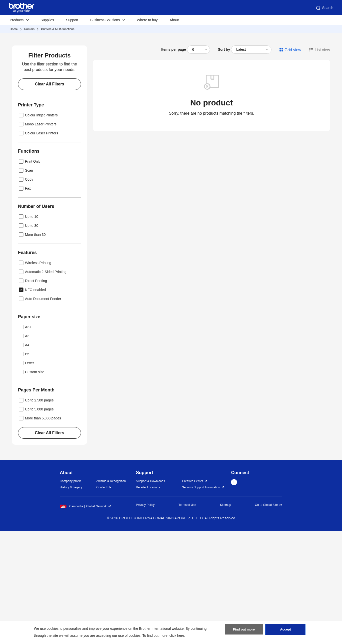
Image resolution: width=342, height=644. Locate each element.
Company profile (71, 595)
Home (14, 29)
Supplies (47, 20)
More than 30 (32, 348)
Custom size (31, 485)
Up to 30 (28, 339)
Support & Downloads (150, 595)
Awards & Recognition (111, 595)
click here (177, 636)
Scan (25, 284)
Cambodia (71, 620)
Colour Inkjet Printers (38, 228)
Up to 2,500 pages (36, 513)
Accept (285, 632)
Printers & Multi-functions (58, 29)
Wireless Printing (35, 376)
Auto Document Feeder (40, 412)
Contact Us (104, 601)
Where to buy (147, 20)
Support (72, 20)
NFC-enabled (32, 403)
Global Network (96, 620)
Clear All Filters (50, 197)
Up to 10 (28, 330)
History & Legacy (71, 601)
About (174, 20)
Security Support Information (201, 601)
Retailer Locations (148, 601)
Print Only (29, 275)
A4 (24, 458)
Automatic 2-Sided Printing (42, 385)
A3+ (25, 440)
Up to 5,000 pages (36, 522)
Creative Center (192, 595)
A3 (24, 449)
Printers (29, 29)
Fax (24, 302)
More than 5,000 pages (39, 531)
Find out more (244, 632)
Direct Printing (32, 394)
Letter (26, 476)
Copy (26, 293)
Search (324, 8)
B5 (24, 467)
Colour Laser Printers (38, 246)
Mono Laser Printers (37, 237)
